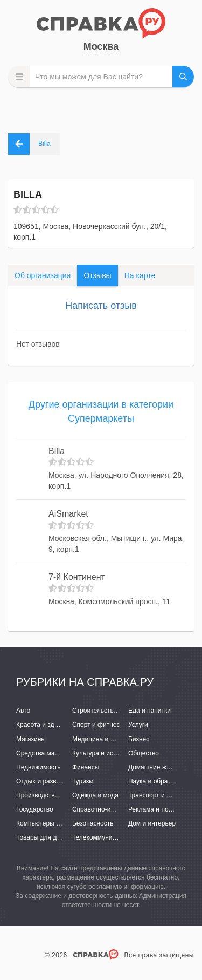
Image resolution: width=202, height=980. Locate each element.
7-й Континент (77, 577)
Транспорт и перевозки (163, 795)
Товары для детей (43, 837)
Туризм (83, 781)
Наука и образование (160, 781)
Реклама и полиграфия (163, 809)
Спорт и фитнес (96, 725)
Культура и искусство (104, 753)
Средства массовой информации (66, 753)
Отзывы (97, 275)
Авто (23, 711)
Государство (35, 809)
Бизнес (139, 739)
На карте (140, 275)
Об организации (43, 275)
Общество (144, 753)
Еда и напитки (149, 711)
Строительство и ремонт (109, 711)
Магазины (31, 739)
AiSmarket (68, 514)
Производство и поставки (54, 795)
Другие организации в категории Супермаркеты (101, 411)
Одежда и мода (95, 795)
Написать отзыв (101, 306)
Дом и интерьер (152, 823)
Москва (101, 46)
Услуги (138, 725)
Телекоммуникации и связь (113, 837)
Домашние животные (160, 767)
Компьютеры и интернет (53, 823)
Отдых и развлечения (48, 781)
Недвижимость (39, 767)
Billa (57, 451)
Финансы (86, 767)
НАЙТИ (183, 77)
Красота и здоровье (46, 725)
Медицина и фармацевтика (113, 739)
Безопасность (93, 823)
